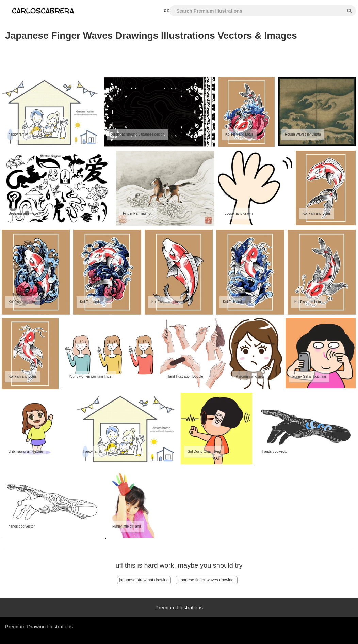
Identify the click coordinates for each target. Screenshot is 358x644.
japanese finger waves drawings (207, 580)
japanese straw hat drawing (144, 580)
